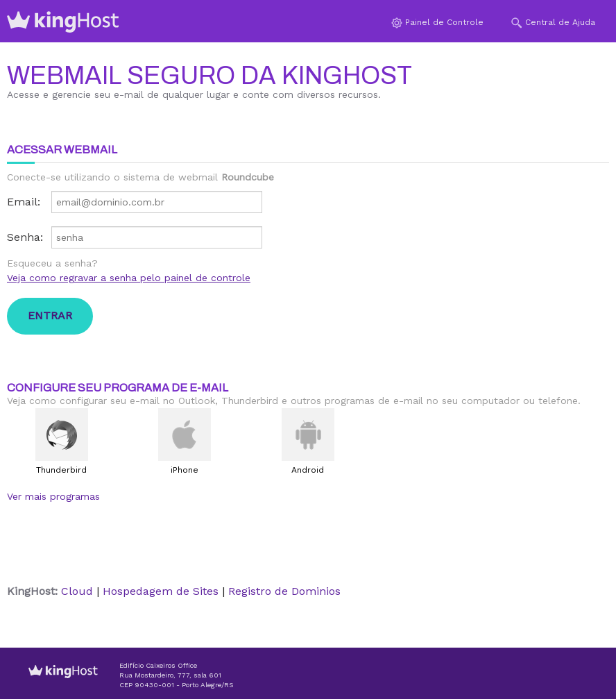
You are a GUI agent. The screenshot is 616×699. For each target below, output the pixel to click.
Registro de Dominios (284, 591)
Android (308, 470)
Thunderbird (61, 470)
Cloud (77, 591)
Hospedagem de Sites (161, 591)
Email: (24, 202)
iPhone (185, 470)
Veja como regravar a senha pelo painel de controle (129, 278)
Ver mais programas (53, 496)
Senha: (25, 237)
